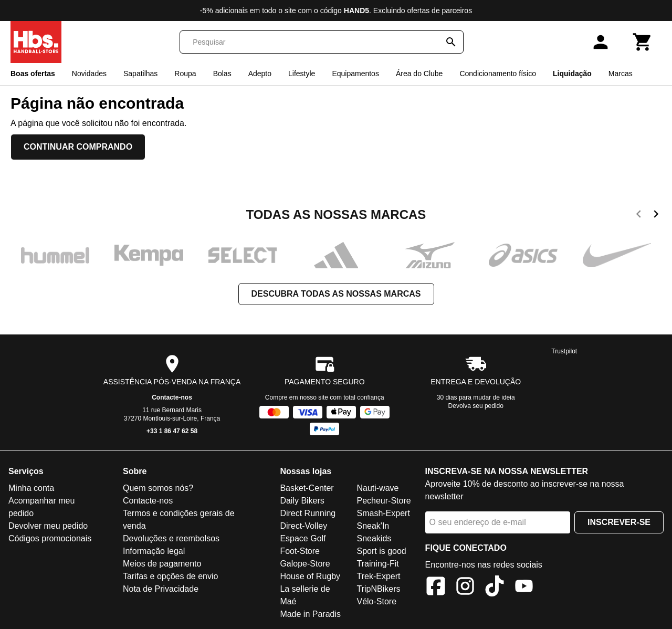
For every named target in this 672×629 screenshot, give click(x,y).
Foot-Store (300, 551)
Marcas (621, 74)
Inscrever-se (619, 522)
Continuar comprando (78, 147)
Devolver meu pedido (48, 526)
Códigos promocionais (50, 538)
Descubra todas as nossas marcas (336, 294)
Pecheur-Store (384, 501)
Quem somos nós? (158, 488)
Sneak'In (373, 526)
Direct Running (308, 513)
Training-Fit (377, 564)
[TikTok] (495, 588)
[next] (656, 216)
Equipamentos (355, 74)
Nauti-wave (377, 488)
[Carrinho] (643, 42)
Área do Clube (419, 74)
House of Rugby (310, 576)
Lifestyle (302, 74)
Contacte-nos (172, 397)
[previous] (639, 216)
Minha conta (31, 488)
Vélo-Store (376, 601)
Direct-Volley (303, 526)
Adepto (260, 74)
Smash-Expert (383, 513)
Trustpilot (564, 351)
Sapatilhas (140, 74)
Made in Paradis (310, 614)
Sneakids (374, 538)
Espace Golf (303, 538)
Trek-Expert (378, 576)
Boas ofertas (33, 74)
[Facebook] (436, 588)
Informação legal (154, 551)
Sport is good (381, 551)
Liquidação (572, 74)
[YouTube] (524, 588)
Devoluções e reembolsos (171, 538)
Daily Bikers (302, 501)
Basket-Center (307, 488)
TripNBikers (378, 589)
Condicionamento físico (498, 74)
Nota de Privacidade (161, 589)
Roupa (185, 74)
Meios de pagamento (162, 564)
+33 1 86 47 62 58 (172, 431)
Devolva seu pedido (476, 406)
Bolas (222, 74)
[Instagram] (465, 588)
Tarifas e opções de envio (170, 576)
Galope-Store (305, 564)
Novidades (89, 74)
